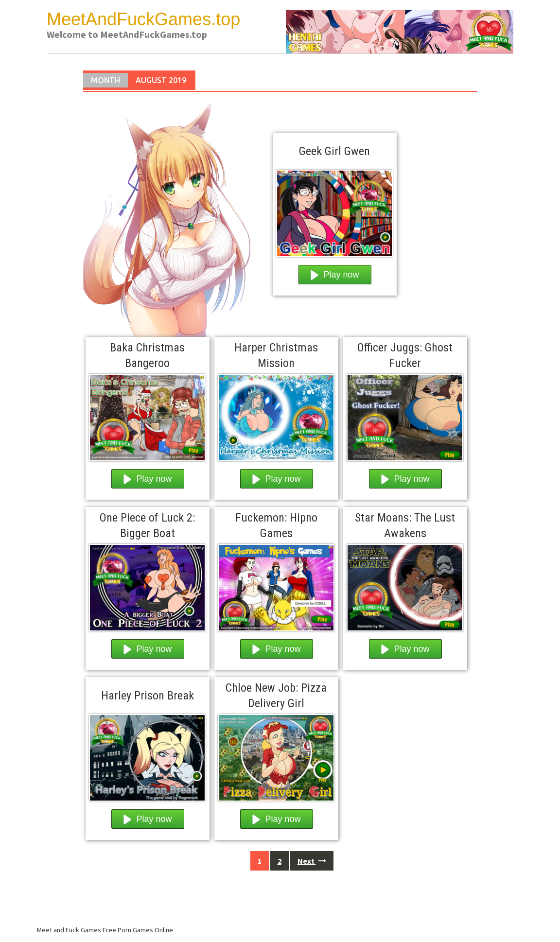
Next (312, 861)
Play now (335, 275)
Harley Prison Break (148, 696)
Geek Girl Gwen (334, 151)
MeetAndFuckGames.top (143, 19)
